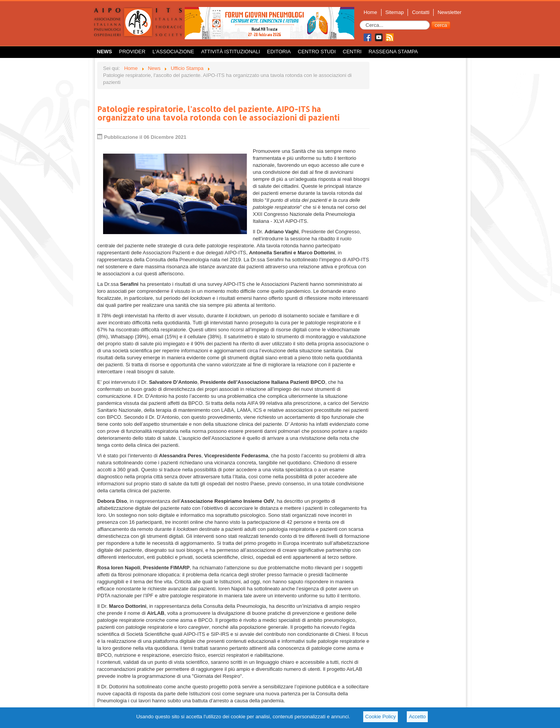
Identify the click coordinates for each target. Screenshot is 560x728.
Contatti (421, 12)
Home (370, 12)
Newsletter (449, 12)
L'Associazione (173, 52)
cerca (441, 25)
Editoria (279, 52)
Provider (132, 52)
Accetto (417, 717)
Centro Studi (317, 52)
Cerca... (360, 21)
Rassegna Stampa (393, 52)
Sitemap (395, 12)
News (104, 52)
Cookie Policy (381, 717)
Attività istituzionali (230, 52)
